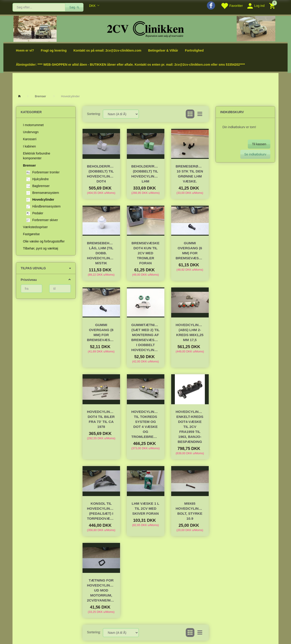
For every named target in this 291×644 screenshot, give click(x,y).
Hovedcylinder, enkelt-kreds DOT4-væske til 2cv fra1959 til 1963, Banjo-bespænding (190, 427)
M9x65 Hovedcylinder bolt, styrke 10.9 (190, 511)
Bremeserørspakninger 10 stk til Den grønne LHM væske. (190, 174)
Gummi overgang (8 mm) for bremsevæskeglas (101, 332)
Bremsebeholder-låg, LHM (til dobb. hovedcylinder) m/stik (101, 253)
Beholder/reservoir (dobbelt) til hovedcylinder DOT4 (101, 174)
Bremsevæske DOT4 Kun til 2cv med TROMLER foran (145, 253)
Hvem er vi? (25, 50)
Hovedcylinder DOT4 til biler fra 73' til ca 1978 (101, 419)
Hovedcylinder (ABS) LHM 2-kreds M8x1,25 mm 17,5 (190, 332)
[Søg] (74, 7)
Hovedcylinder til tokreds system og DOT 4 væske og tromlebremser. (146, 424)
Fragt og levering (54, 50)
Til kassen (259, 144)
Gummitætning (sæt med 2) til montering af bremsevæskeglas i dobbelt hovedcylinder (146, 337)
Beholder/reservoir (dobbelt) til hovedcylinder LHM (146, 174)
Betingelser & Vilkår (163, 50)
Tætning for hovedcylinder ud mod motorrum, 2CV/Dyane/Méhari (101, 590)
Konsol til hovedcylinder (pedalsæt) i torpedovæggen (101, 511)
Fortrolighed (194, 50)
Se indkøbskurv (255, 154)
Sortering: (94, 114)
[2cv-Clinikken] (145, 29)
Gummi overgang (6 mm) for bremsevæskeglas (190, 251)
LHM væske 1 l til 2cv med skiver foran (145, 508)
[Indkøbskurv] (273, 6)
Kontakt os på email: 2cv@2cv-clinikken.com (107, 50)
